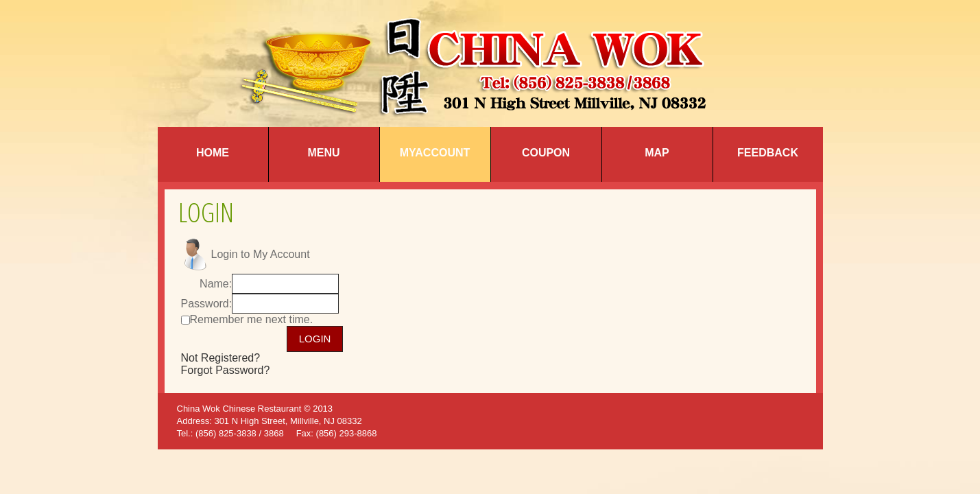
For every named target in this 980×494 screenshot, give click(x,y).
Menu (323, 153)
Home (213, 153)
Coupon (546, 153)
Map (657, 153)
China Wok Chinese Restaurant (239, 409)
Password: (207, 304)
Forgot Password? (226, 370)
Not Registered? (221, 358)
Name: (216, 284)
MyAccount (435, 153)
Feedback (768, 153)
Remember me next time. (252, 319)
